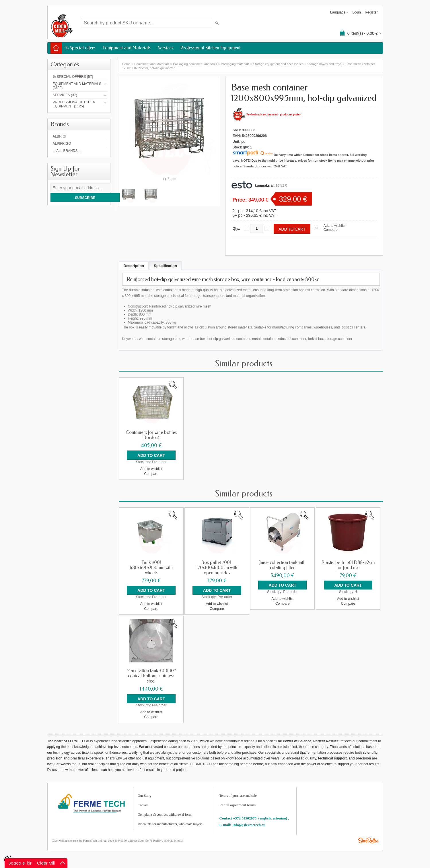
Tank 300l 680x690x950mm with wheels (151, 567)
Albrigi (60, 136)
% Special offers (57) (73, 77)
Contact (143, 805)
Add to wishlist (334, 226)
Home (126, 64)
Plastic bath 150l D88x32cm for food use (348, 565)
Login (356, 12)
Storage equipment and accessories (278, 64)
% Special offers (80, 48)
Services (166, 48)
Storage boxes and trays (324, 64)
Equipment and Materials (127, 48)
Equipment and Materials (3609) (77, 86)
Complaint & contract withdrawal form (165, 814)
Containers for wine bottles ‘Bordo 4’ (151, 435)
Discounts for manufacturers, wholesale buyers (170, 824)
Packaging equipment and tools (195, 64)
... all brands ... (67, 151)
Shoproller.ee (368, 840)
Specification (165, 266)
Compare (330, 230)
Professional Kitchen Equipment (210, 48)
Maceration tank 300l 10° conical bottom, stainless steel (151, 676)
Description (134, 266)
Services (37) (65, 95)
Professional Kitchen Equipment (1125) (74, 104)
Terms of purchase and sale (238, 795)
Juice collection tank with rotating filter (282, 565)
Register (371, 12)
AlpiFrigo (62, 144)
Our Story (145, 795)
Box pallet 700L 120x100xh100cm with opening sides (217, 567)
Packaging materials (235, 64)
